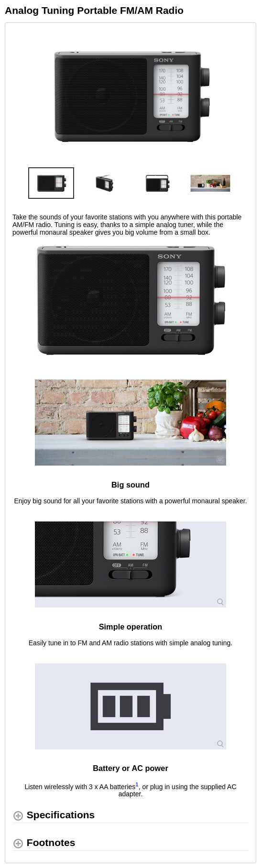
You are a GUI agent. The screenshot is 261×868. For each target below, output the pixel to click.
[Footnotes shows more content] (44, 843)
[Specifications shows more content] (54, 815)
